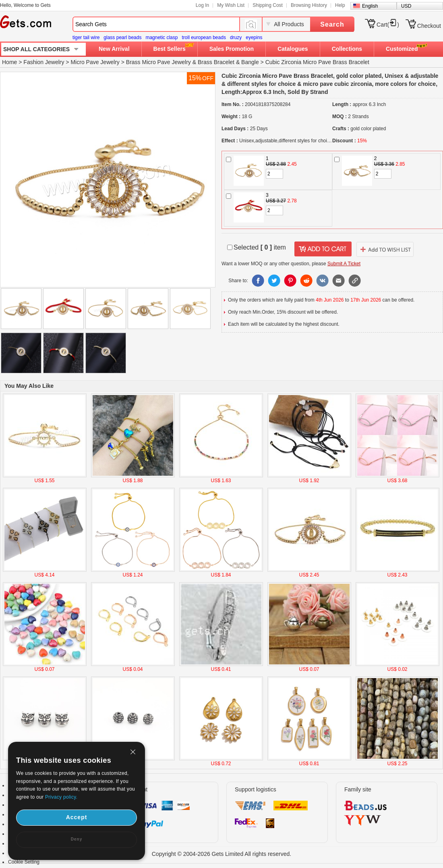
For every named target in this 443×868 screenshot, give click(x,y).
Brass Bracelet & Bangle (228, 62)
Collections (347, 49)
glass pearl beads (122, 37)
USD (406, 6)
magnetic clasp (161, 37)
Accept (77, 817)
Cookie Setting (24, 862)
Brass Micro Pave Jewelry (158, 62)
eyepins (254, 37)
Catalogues (293, 49)
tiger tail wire (86, 37)
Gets (26, 22)
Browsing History (309, 5)
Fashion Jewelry (44, 62)
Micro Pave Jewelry (95, 62)
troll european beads (204, 37)
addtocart (323, 249)
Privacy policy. (61, 797)
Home (9, 62)
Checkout (429, 26)
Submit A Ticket (344, 264)
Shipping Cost (268, 5)
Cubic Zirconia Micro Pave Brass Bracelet (317, 62)
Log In (202, 5)
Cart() (388, 25)
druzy (236, 37)
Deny (77, 839)
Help (340, 5)
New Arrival (114, 49)
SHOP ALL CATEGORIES (36, 49)
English (370, 6)
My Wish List (231, 5)
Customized (402, 49)
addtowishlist (385, 249)
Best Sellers (170, 49)
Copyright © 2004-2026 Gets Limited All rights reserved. (222, 854)
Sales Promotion (232, 49)
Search (332, 24)
